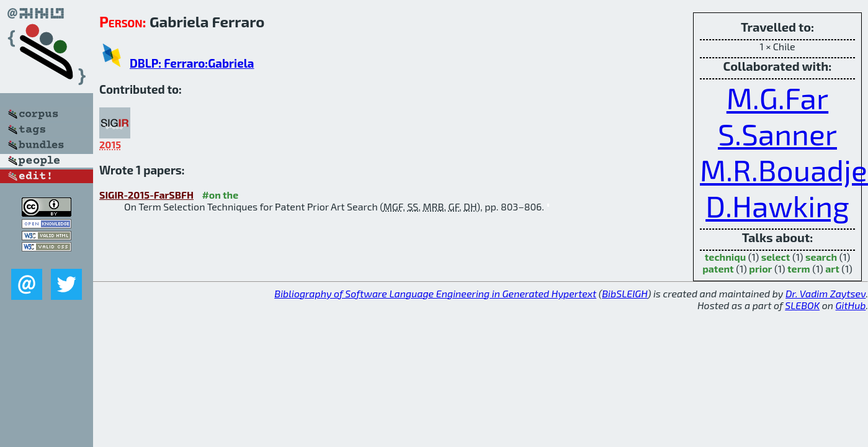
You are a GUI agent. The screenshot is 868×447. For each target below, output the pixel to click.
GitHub (851, 305)
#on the (220, 195)
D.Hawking (777, 205)
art (832, 269)
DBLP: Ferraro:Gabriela (192, 63)
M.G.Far (777, 97)
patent (718, 269)
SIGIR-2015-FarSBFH (146, 195)
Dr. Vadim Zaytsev (825, 293)
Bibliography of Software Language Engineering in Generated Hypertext (435, 293)
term (799, 269)
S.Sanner (777, 133)
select (776, 257)
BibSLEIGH (624, 293)
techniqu (725, 257)
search (821, 257)
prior (760, 269)
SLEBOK (802, 305)
